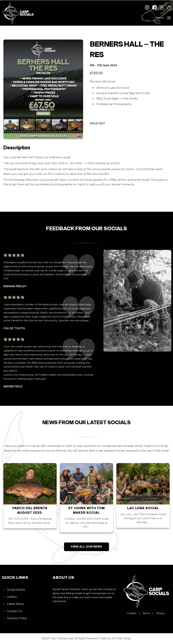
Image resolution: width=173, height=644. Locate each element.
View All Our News (86, 547)
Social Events (16, 590)
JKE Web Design (121, 638)
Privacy (160, 613)
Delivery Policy (17, 618)
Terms (146, 613)
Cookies (132, 613)
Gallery (12, 597)
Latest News (15, 604)
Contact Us (15, 611)
